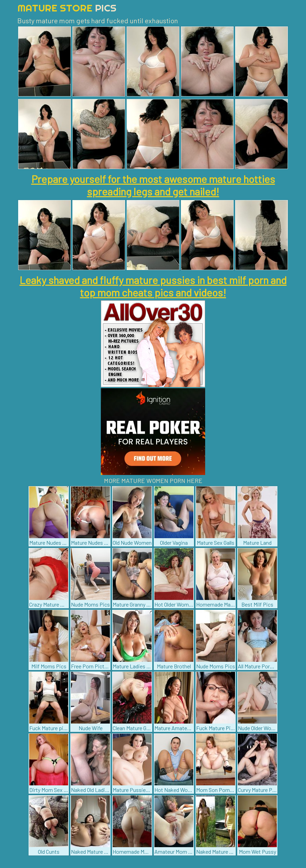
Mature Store (67, 8)
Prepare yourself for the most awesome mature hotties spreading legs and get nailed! (153, 185)
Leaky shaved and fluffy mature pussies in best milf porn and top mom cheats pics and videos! (153, 286)
